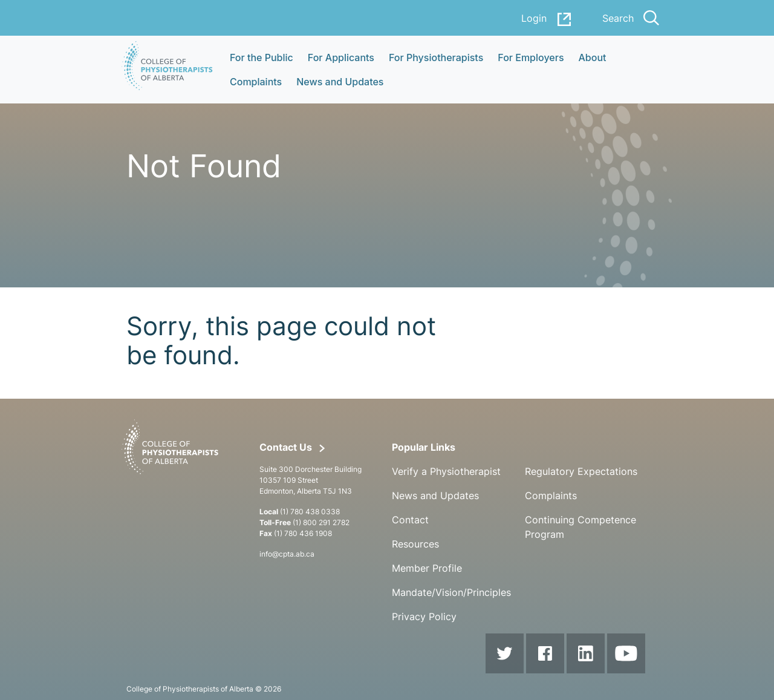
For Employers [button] (531, 57)
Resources (415, 544)
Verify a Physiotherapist (446, 471)
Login (547, 19)
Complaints (551, 496)
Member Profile (427, 568)
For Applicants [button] (341, 57)
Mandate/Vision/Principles (451, 592)
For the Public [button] (262, 57)
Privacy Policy (424, 617)
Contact (410, 520)
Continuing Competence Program (580, 527)
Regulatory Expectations (581, 471)
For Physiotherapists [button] (436, 57)
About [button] (593, 57)
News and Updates (435, 496)
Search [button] (631, 18)
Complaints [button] (256, 82)
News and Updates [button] (340, 82)
